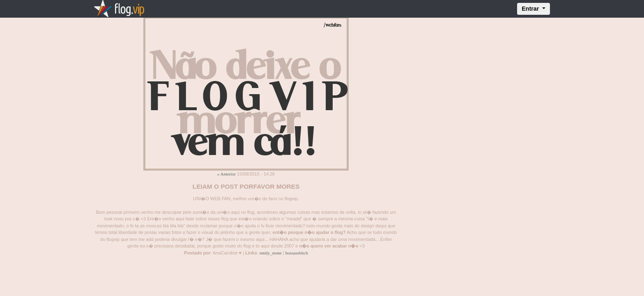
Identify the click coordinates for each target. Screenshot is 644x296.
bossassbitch (297, 253)
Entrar (531, 9)
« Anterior (227, 174)
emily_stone (271, 253)
